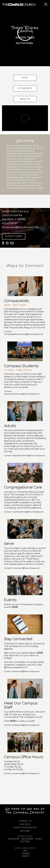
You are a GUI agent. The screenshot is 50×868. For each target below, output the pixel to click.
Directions (14, 236)
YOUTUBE (25, 842)
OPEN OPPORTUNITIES (25, 828)
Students (25, 88)
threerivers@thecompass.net (20, 227)
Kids (25, 78)
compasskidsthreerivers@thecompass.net (24, 334)
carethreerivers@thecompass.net (28, 512)
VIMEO (38, 839)
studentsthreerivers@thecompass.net (22, 394)
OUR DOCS (25, 824)
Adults (25, 99)
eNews (26, 853)
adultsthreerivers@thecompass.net (29, 456)
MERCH (26, 856)
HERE (13, 721)
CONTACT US (25, 821)
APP (25, 851)
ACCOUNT (25, 831)
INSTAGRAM (27, 839)
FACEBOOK (14, 839)
